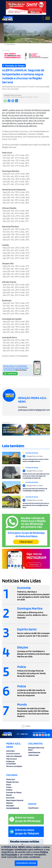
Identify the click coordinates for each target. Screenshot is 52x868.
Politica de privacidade (11, 762)
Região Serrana (12, 782)
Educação (10, 806)
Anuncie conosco (13, 754)
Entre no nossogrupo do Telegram (24, 832)
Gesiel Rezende (34, 752)
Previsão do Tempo (14, 792)
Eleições (9, 803)
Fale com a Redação (14, 756)
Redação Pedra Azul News (36, 749)
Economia (10, 798)
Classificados (33, 808)
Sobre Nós (10, 751)
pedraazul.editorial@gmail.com (34, 410)
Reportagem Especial (15, 800)
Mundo (9, 795)
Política (9, 790)
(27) (22, 734)
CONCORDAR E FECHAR (26, 863)
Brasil (8, 785)
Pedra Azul (11, 779)
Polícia (9, 787)
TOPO (26, 726)
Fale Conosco (12, 759)
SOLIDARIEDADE (13, 808)
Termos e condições (14, 766)
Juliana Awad (33, 755)
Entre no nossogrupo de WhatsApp (25, 819)
